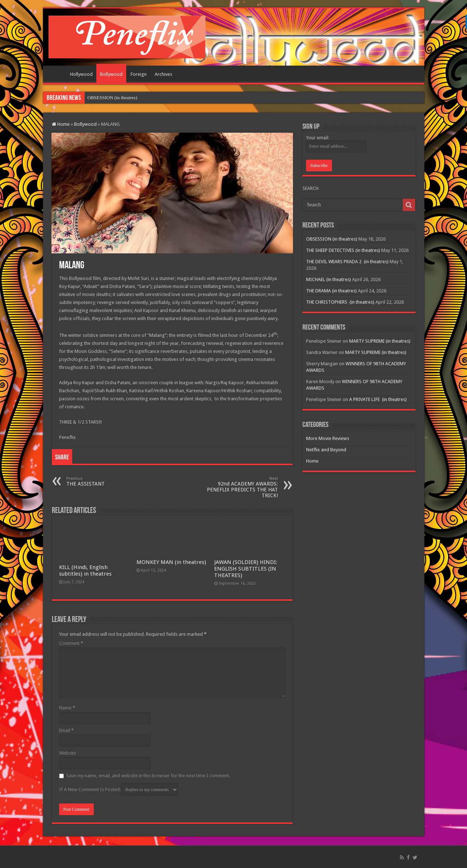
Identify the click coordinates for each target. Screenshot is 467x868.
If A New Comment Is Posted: (119, 790)
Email (66, 730)
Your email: (318, 138)
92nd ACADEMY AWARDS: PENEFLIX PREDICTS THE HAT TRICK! (241, 487)
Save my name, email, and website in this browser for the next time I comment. (148, 776)
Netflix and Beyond (326, 450)
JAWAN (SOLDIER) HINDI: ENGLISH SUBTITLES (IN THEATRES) (246, 569)
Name (67, 708)
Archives (163, 74)
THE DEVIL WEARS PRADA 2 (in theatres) (347, 262)
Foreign (139, 74)
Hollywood (81, 74)
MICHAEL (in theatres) (329, 279)
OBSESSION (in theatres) (113, 98)
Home (56, 73)
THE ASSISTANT (104, 481)
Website (67, 753)
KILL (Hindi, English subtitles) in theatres (85, 571)
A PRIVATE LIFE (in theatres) (378, 399)
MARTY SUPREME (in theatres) (380, 341)
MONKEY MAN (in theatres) (171, 562)
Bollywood (111, 74)
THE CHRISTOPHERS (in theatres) (340, 302)
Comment (71, 643)
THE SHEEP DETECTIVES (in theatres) (343, 250)
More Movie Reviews (328, 438)
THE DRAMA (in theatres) (331, 291)
